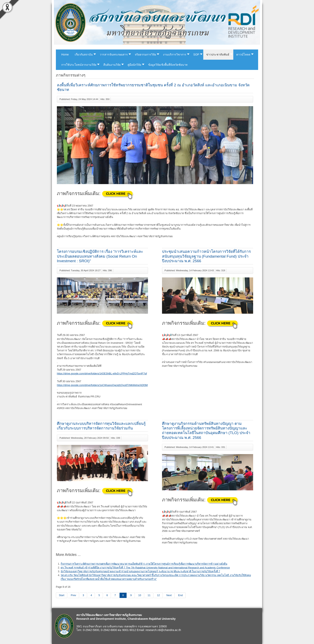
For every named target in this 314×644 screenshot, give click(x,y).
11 (149, 595)
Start (62, 595)
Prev (73, 595)
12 (158, 595)
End (181, 595)
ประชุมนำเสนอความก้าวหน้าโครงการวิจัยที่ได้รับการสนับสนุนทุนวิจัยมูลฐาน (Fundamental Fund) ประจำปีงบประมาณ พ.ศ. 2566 (206, 256)
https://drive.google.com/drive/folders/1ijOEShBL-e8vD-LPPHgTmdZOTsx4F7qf (102, 373)
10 (140, 595)
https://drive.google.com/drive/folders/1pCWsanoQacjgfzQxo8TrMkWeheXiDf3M (102, 385)
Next (169, 595)
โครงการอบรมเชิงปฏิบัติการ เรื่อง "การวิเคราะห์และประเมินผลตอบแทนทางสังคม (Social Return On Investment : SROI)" (100, 256)
